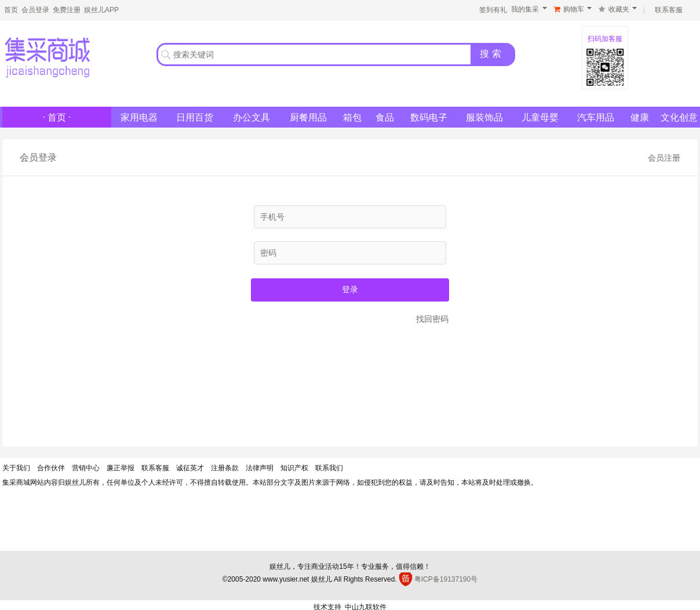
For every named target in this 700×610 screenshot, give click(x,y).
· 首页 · (57, 117)
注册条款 (225, 468)
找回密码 (432, 319)
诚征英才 (190, 468)
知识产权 (294, 468)
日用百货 (195, 117)
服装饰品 (484, 117)
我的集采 (525, 9)
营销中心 (86, 468)
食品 (385, 117)
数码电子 (429, 117)
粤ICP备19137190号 (446, 579)
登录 (350, 289)
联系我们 (329, 468)
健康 (640, 117)
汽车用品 (596, 117)
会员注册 (664, 158)
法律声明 (260, 468)
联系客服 (155, 468)
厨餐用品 (308, 117)
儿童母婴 (540, 117)
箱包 (352, 117)
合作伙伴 (51, 468)
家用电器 (139, 117)
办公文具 (251, 117)
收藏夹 (619, 9)
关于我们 (16, 468)
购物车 (574, 9)
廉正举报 (121, 468)
